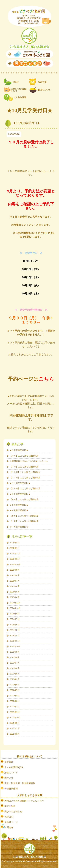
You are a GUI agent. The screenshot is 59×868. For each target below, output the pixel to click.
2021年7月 (15, 728)
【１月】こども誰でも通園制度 (24, 467)
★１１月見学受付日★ (20, 483)
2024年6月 (15, 625)
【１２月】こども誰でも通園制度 (25, 472)
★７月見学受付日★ (19, 527)
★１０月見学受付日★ (20, 494)
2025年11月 (15, 559)
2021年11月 (15, 712)
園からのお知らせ (13, 811)
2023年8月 (15, 657)
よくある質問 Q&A (14, 767)
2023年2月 (15, 679)
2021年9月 (15, 723)
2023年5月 (15, 674)
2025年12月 (15, 553)
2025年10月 (15, 564)
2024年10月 (15, 608)
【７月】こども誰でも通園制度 (24, 521)
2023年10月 (15, 646)
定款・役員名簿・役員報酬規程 (20, 783)
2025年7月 (15, 581)
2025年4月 (15, 597)
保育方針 (9, 762)
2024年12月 (15, 603)
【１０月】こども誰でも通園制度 (25, 489)
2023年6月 (15, 668)
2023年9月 (15, 652)
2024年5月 (15, 630)
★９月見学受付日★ (19, 505)
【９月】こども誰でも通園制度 (24, 499)
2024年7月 (15, 619)
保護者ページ (11, 822)
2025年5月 (15, 592)
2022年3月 (15, 701)
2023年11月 (15, 641)
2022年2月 (15, 707)
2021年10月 (15, 718)
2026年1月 (15, 548)
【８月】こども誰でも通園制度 (24, 516)
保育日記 (9, 817)
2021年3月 (15, 734)
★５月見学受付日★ (19, 450)
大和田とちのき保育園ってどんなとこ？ (24, 801)
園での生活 (10, 806)
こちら (46, 379)
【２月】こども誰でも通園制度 (24, 456)
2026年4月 (15, 543)
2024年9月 (15, 614)
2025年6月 (15, 586)
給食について (11, 773)
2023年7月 (15, 663)
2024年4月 (15, 635)
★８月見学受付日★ (19, 510)
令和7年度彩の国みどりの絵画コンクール (29, 461)
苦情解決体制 (11, 788)
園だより (9, 778)
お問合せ (9, 827)
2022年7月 (15, 690)
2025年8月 (15, 575)
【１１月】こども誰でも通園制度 (25, 478)
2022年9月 (15, 685)
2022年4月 (15, 696)
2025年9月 (15, 570)
